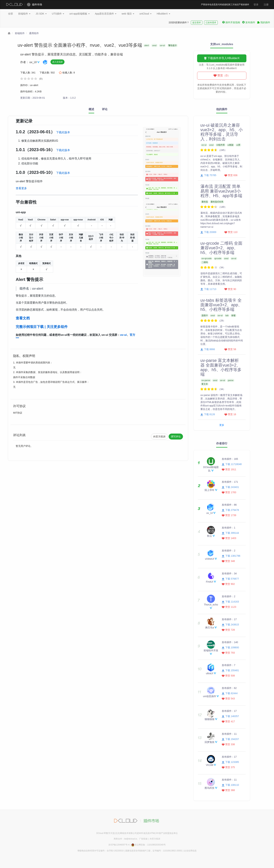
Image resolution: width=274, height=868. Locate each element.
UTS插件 (58, 14)
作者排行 (222, 443)
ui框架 (231, 145)
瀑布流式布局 (217, 202)
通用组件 (34, 33)
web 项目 (128, 14)
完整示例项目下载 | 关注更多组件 (42, 327)
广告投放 (143, 839)
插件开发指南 (231, 22)
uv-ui (162, 45)
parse (231, 380)
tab (227, 316)
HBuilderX (163, 14)
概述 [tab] (91, 109)
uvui (154, 45)
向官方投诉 (159, 437)
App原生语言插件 (106, 14)
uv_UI (33, 62)
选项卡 (205, 316)
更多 (222, 425)
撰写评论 (176, 437)
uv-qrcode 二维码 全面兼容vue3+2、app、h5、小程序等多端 (221, 248)
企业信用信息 (190, 851)
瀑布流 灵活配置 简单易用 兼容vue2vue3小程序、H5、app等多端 (221, 191)
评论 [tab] (105, 109)
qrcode (218, 258)
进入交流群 (57, 62)
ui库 (238, 145)
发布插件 (249, 22)
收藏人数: (67, 73)
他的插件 (222, 109)
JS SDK (41, 14)
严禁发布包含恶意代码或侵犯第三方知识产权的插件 (225, 5)
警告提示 (172, 45)
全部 (10, 14)
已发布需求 (211, 23)
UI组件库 (221, 145)
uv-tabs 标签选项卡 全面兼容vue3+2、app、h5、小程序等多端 (221, 305)
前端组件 (24, 14)
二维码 (205, 262)
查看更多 (21, 188)
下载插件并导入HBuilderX (222, 58)
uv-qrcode (207, 258)
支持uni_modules (222, 44)
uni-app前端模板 (80, 14)
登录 (256, 5)
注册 (266, 5)
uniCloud (145, 14)
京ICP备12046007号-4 (119, 845)
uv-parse (206, 380)
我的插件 (264, 22)
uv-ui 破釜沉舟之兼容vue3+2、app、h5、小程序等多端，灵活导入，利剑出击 (222, 132)
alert (147, 45)
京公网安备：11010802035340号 (148, 845)
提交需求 (197, 23)
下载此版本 (63, 132)
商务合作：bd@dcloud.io (125, 839)
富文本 (205, 384)
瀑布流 (205, 202)
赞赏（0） (222, 75)
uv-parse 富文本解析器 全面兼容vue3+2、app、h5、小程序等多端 (221, 367)
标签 (233, 316)
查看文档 (23, 318)
